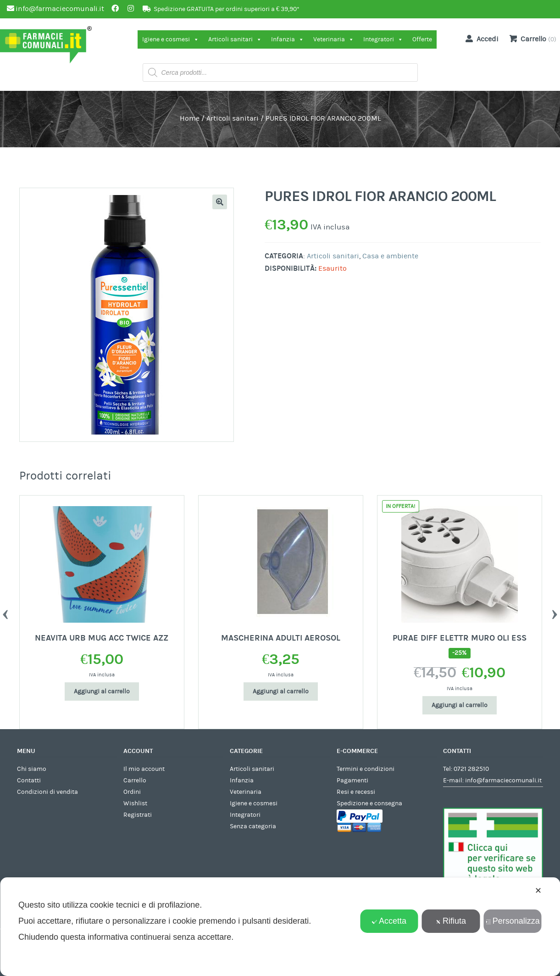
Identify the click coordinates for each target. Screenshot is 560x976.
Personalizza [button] (513, 921)
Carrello (135, 781)
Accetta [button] (389, 921)
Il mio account (144, 769)
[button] (220, 202)
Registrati (138, 815)
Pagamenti (352, 781)
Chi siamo (32, 769)
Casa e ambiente (390, 256)
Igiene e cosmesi (171, 39)
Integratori (383, 39)
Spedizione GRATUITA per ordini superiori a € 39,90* (227, 9)
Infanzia (288, 39)
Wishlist (135, 803)
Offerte (422, 39)
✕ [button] (538, 891)
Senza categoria (253, 826)
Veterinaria (334, 39)
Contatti (29, 781)
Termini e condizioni (366, 769)
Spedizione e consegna (369, 803)
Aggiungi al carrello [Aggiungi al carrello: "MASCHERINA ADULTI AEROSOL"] (281, 692)
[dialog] (280, 927)
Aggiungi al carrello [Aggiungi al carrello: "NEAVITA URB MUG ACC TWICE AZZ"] (102, 692)
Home (190, 118)
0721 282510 (471, 769)
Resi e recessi (356, 792)
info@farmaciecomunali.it (503, 781)
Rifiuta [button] (451, 921)
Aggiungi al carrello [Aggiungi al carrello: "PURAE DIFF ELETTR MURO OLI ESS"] (460, 705)
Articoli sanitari (235, 39)
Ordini (132, 792)
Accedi (480, 39)
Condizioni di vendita (47, 792)
